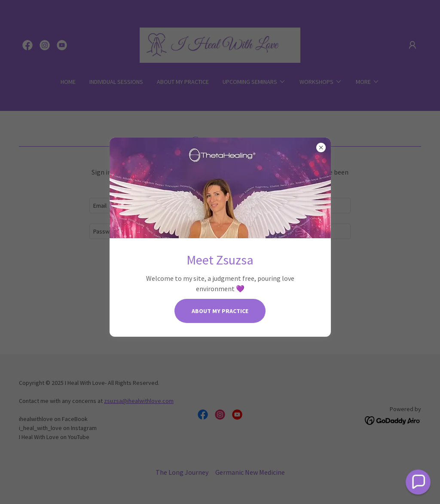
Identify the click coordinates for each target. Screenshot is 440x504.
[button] (418, 482)
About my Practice (220, 311)
